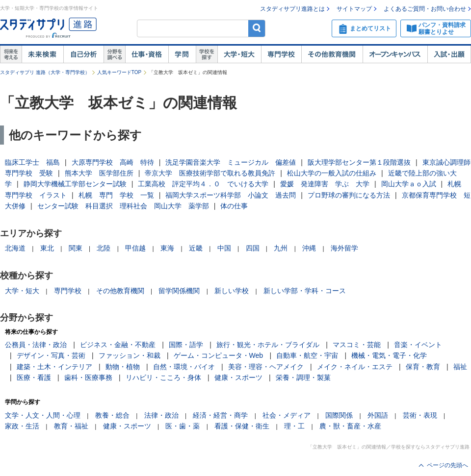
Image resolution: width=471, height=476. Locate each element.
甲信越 (135, 248)
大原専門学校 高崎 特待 (113, 162)
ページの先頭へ (447, 465)
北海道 (15, 248)
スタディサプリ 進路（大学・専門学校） (45, 72)
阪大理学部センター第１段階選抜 (359, 162)
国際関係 (339, 415)
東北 (47, 248)
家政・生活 (22, 426)
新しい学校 (232, 291)
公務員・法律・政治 (36, 345)
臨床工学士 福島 (32, 162)
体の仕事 (234, 206)
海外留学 (344, 248)
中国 (224, 248)
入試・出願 (449, 54)
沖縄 (309, 248)
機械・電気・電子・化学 (389, 355)
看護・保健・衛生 (242, 426)
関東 (76, 248)
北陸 (104, 248)
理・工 (294, 426)
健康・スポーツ (238, 377)
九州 (281, 248)
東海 (167, 248)
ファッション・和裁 (130, 355)
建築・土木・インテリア (54, 367)
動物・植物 (123, 367)
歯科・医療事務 (88, 377)
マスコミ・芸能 (357, 345)
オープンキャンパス (395, 54)
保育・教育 (423, 367)
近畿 (196, 248)
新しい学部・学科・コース (305, 291)
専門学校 (281, 54)
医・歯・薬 (183, 426)
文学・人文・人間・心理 (43, 415)
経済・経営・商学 (220, 415)
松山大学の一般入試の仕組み (332, 173)
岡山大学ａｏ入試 (409, 184)
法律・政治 (161, 415)
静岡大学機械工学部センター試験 (75, 184)
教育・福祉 (71, 426)
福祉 (460, 367)
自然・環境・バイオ (184, 367)
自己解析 (83, 54)
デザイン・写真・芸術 (51, 355)
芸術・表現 (420, 415)
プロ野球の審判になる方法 (349, 195)
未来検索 (42, 54)
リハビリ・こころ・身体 (163, 377)
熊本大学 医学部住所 (99, 173)
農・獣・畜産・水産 (350, 426)
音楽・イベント (418, 345)
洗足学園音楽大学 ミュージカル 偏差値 (231, 162)
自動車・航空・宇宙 (307, 355)
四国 (253, 248)
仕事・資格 (147, 54)
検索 (257, 28)
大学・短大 (239, 54)
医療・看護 (34, 377)
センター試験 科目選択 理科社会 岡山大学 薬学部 (123, 206)
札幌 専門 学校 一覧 (116, 195)
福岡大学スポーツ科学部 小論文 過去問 (231, 195)
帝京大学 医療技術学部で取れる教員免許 (210, 173)
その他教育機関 (332, 54)
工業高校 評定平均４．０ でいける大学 (203, 184)
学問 (182, 54)
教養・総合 (112, 415)
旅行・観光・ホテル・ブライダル (268, 345)
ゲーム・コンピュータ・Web (219, 355)
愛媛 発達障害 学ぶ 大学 (325, 184)
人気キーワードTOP (119, 72)
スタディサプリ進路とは (292, 9)
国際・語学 (186, 345)
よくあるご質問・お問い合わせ (425, 9)
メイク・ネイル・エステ (355, 367)
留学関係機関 (179, 291)
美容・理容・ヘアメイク (266, 367)
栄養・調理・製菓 (303, 377)
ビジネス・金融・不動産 (118, 345)
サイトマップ (354, 9)
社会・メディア (287, 415)
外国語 (378, 415)
